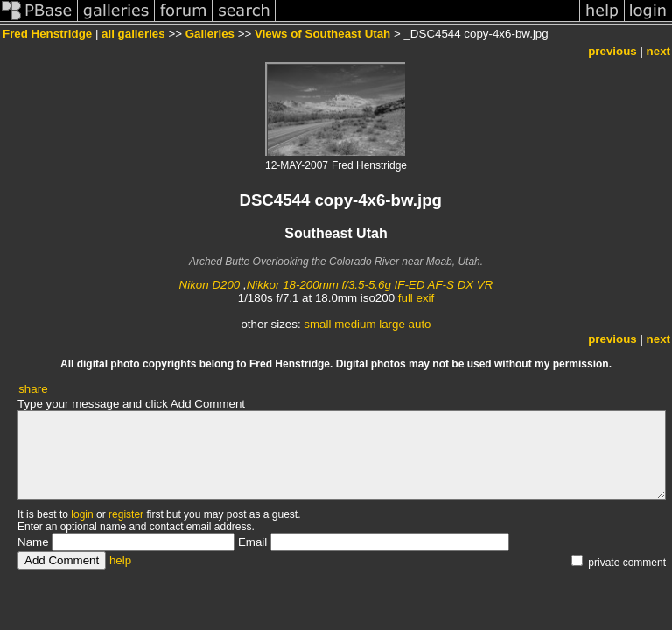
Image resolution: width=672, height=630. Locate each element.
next (658, 51)
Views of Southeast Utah (322, 34)
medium (355, 324)
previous (612, 51)
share (33, 389)
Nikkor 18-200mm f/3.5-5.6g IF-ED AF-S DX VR (370, 285)
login (82, 514)
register (126, 514)
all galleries (133, 34)
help (120, 560)
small (317, 324)
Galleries (210, 34)
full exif (416, 298)
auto (420, 324)
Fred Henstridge (47, 34)
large (392, 324)
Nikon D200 (210, 285)
